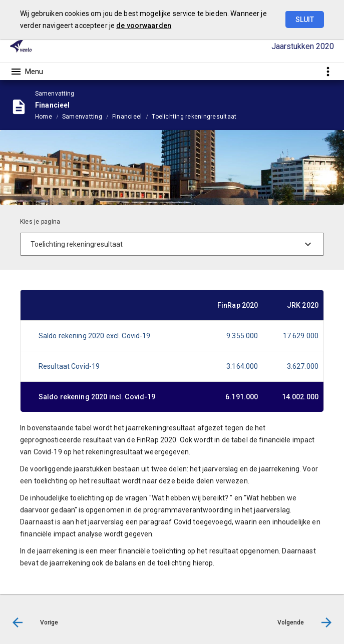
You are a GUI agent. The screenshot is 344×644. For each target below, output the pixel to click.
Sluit (305, 20)
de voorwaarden (144, 26)
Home (44, 117)
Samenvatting (82, 117)
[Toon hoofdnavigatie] (27, 72)
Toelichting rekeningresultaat (194, 117)
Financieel (127, 117)
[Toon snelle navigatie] (328, 71)
